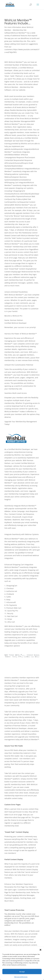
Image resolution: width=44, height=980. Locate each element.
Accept (22, 972)
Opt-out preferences (21, 977)
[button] (40, 950)
